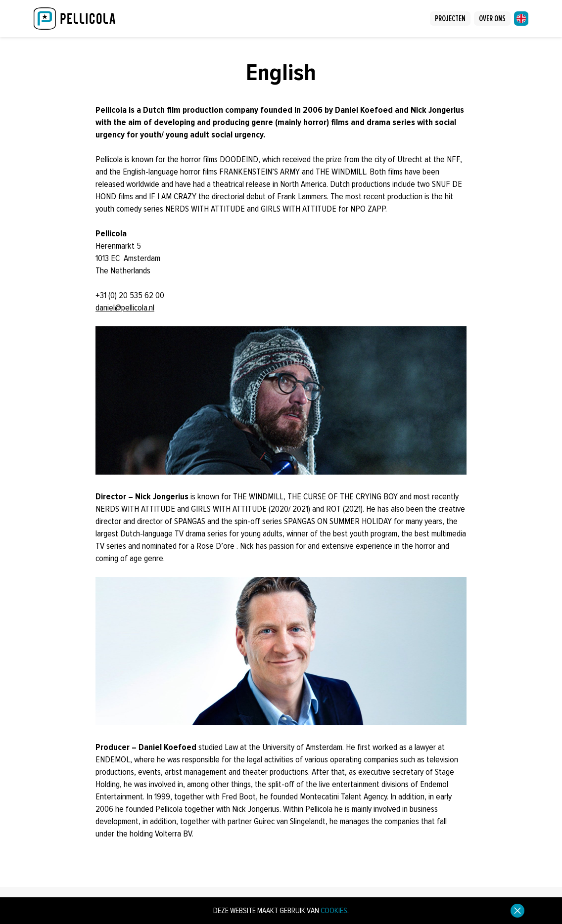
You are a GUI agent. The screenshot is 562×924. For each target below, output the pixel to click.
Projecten (450, 19)
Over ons (492, 19)
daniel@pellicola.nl (125, 308)
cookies (334, 911)
